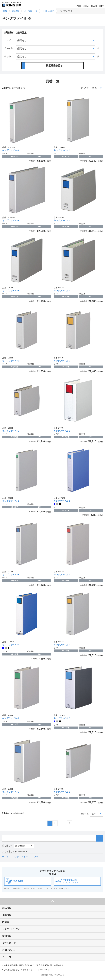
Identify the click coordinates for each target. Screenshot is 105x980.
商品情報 (7, 908)
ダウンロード (9, 943)
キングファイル (20, 857)
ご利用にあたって (11, 970)
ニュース (7, 957)
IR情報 (6, 922)
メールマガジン (45, 970)
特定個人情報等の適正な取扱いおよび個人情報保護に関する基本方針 (34, 965)
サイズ (8, 40)
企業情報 (7, 915)
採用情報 (7, 936)
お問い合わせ (9, 950)
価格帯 (8, 56)
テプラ (5, 857)
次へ (70, 823)
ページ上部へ (53, 901)
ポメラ (35, 857)
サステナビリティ (11, 929)
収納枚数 (9, 48)
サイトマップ (29, 970)
